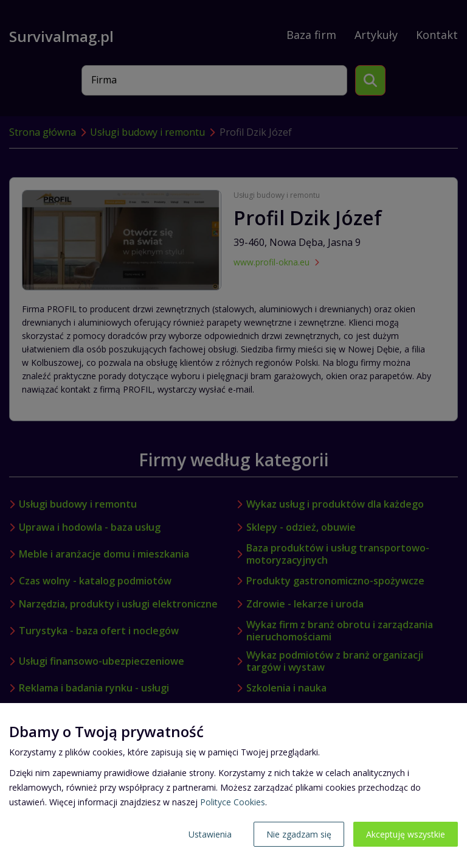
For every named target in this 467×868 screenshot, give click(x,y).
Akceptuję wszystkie (406, 834)
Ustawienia (210, 834)
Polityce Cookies (233, 802)
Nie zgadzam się (299, 834)
